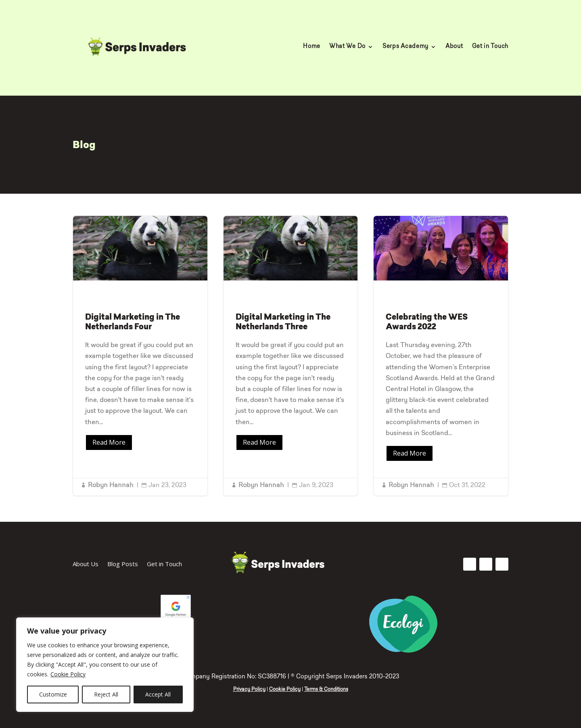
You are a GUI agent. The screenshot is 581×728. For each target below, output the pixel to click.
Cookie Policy (68, 674)
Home (312, 47)
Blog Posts (123, 564)
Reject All (106, 694)
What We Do (347, 47)
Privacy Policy (249, 690)
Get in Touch (490, 47)
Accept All (158, 694)
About (454, 47)
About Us (86, 564)
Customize (53, 694)
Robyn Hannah (111, 485)
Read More (109, 442)
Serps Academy (405, 47)
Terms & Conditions (326, 690)
